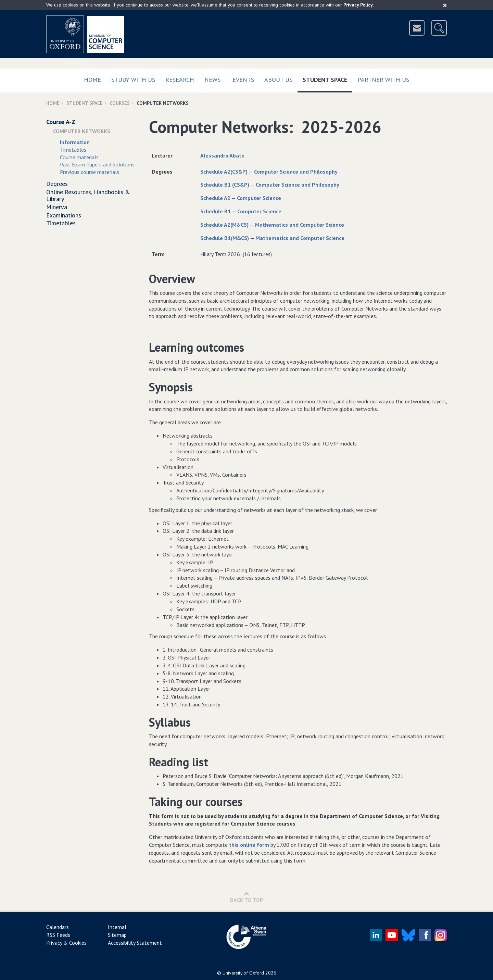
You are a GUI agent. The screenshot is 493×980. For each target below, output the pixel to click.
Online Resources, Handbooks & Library (88, 195)
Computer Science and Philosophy (296, 172)
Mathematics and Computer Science (300, 225)
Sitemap (117, 935)
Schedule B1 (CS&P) (225, 185)
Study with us (133, 80)
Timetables (73, 150)
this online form (249, 845)
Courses (120, 103)
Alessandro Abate (222, 155)
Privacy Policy (358, 5)
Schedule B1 (216, 211)
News (212, 80)
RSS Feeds (58, 935)
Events (243, 80)
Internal (117, 927)
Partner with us (383, 80)
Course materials (79, 157)
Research (180, 80)
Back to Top (247, 897)
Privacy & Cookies (66, 943)
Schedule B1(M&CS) (225, 238)
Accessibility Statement (135, 943)
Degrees (57, 184)
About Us (278, 80)
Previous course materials (90, 172)
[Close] (445, 5)
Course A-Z (61, 122)
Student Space (327, 78)
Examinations (64, 215)
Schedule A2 (215, 198)
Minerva (57, 207)
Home (92, 80)
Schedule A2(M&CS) (224, 225)
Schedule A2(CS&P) (224, 172)
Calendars (58, 927)
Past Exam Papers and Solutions (97, 164)
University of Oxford (243, 973)
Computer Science (259, 198)
